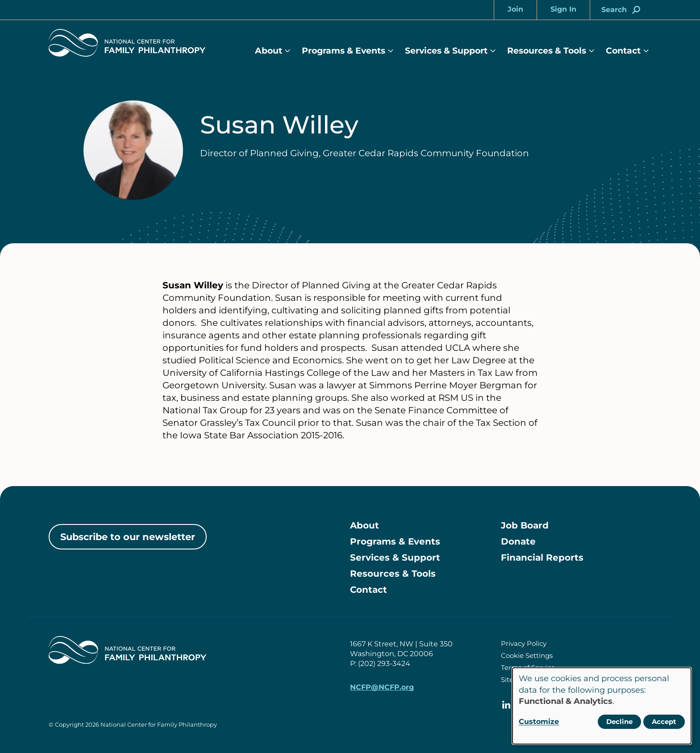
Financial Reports (542, 557)
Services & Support (446, 51)
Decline (619, 722)
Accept (664, 722)
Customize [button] (539, 722)
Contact (623, 51)
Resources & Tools (547, 51)
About (269, 51)
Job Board (525, 525)
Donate (518, 541)
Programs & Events (344, 51)
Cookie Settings (527, 655)
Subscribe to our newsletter (128, 537)
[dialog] (602, 706)
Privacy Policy (524, 643)
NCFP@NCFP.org (382, 687)
